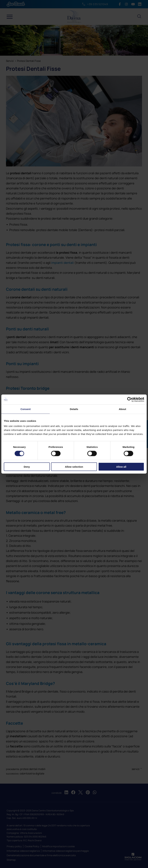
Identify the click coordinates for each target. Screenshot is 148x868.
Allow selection (74, 467)
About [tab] (122, 409)
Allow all (121, 467)
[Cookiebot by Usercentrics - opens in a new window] (130, 399)
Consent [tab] (26, 409)
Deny (27, 467)
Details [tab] (74, 409)
